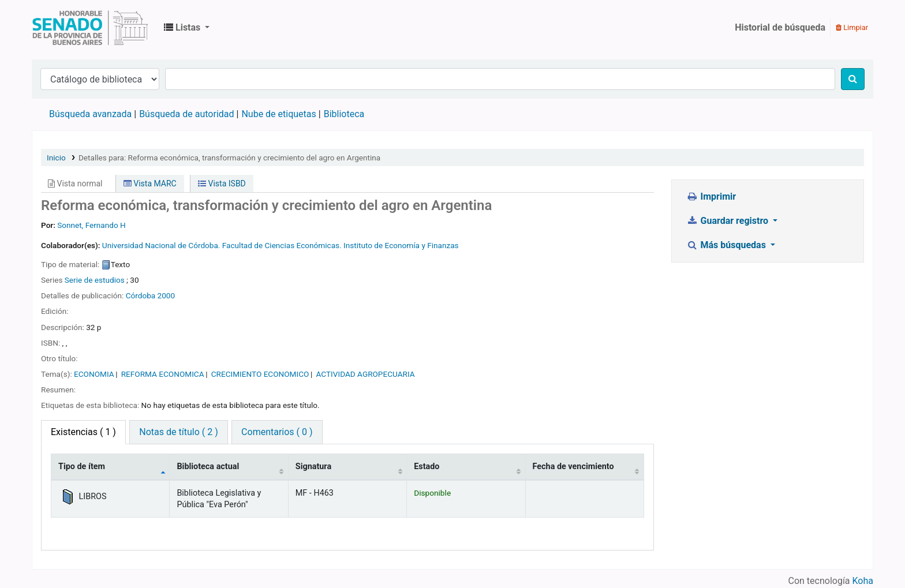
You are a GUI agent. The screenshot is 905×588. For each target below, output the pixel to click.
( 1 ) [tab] (83, 432)
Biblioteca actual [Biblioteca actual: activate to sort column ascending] (208, 467)
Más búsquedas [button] (727, 245)
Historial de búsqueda (780, 27)
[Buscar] (853, 79)
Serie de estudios (95, 280)
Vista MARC (150, 183)
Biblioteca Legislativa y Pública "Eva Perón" (90, 28)
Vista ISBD (222, 183)
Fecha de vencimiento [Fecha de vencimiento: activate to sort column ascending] (573, 467)
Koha (863, 581)
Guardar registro (728, 221)
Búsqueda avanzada (90, 114)
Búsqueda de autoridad (186, 114)
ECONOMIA (94, 374)
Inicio (56, 158)
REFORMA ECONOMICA (163, 374)
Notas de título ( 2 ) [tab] (178, 432)
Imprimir (711, 196)
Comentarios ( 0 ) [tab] (277, 432)
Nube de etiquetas (278, 114)
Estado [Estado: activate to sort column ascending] (427, 467)
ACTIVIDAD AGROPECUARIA (366, 374)
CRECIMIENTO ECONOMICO (260, 374)
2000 (167, 295)
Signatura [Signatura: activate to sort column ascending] (313, 467)
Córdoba (141, 295)
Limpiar (852, 27)
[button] (187, 28)
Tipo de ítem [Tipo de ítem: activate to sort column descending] (82, 467)
